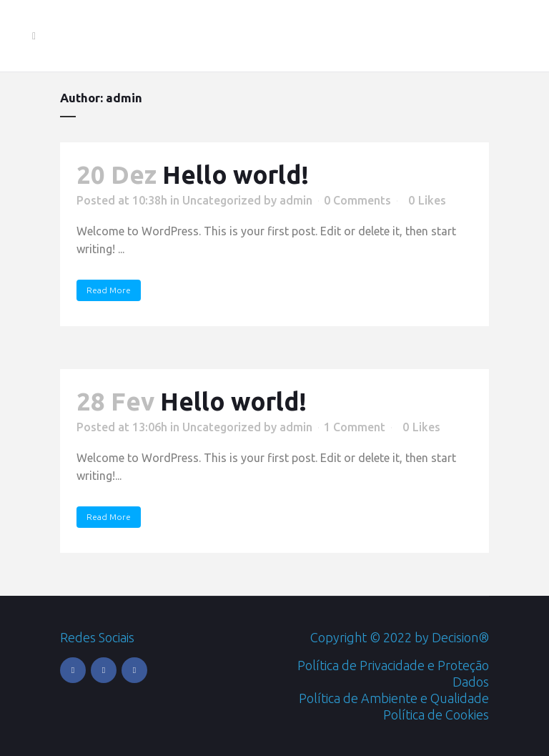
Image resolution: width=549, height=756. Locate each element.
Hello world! (236, 175)
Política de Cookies (436, 715)
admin (296, 200)
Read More (109, 290)
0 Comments (357, 200)
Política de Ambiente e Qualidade (394, 698)
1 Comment (355, 427)
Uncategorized (222, 200)
